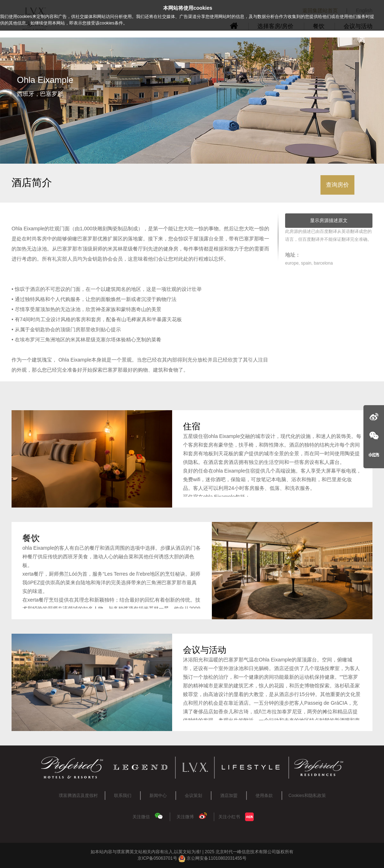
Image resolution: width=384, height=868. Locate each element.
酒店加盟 (229, 796)
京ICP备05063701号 (157, 858)
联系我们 (123, 796)
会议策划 (193, 796)
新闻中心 (158, 796)
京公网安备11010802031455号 (212, 858)
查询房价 (337, 185)
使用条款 (264, 796)
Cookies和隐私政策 (307, 796)
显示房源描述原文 (329, 220)
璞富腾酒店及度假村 (78, 796)
